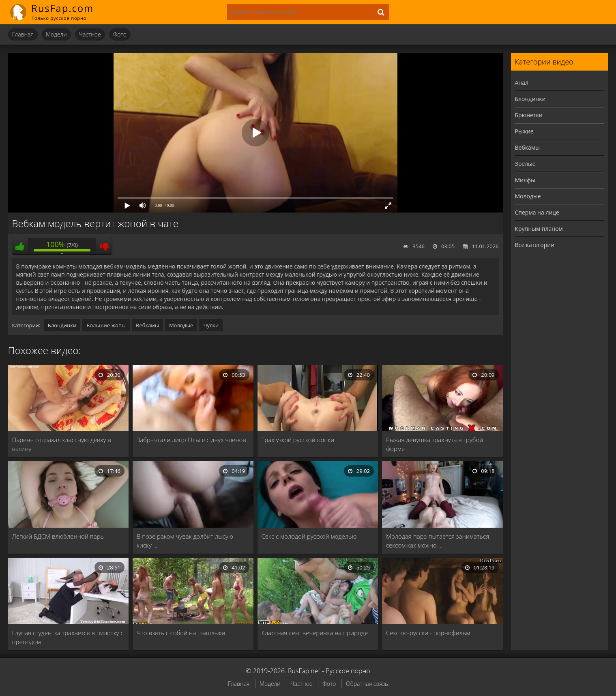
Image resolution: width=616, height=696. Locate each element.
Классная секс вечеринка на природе (315, 633)
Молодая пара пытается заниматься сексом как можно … (438, 541)
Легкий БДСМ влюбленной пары (59, 536)
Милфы (525, 180)
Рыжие (524, 131)
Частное (90, 34)
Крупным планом (539, 229)
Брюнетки (529, 115)
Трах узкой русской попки (298, 440)
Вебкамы (147, 325)
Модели (56, 34)
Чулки (211, 325)
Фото (120, 34)
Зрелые (525, 164)
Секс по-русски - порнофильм (428, 633)
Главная (23, 34)
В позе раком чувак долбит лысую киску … (185, 541)
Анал (522, 83)
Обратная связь (367, 684)
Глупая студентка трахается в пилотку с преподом (68, 637)
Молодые (181, 325)
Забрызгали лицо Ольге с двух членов (191, 440)
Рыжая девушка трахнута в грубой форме (435, 444)
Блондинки (62, 325)
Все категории (535, 245)
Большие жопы (106, 325)
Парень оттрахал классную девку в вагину (62, 444)
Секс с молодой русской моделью (309, 536)
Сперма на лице (537, 212)
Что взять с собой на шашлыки (181, 633)
